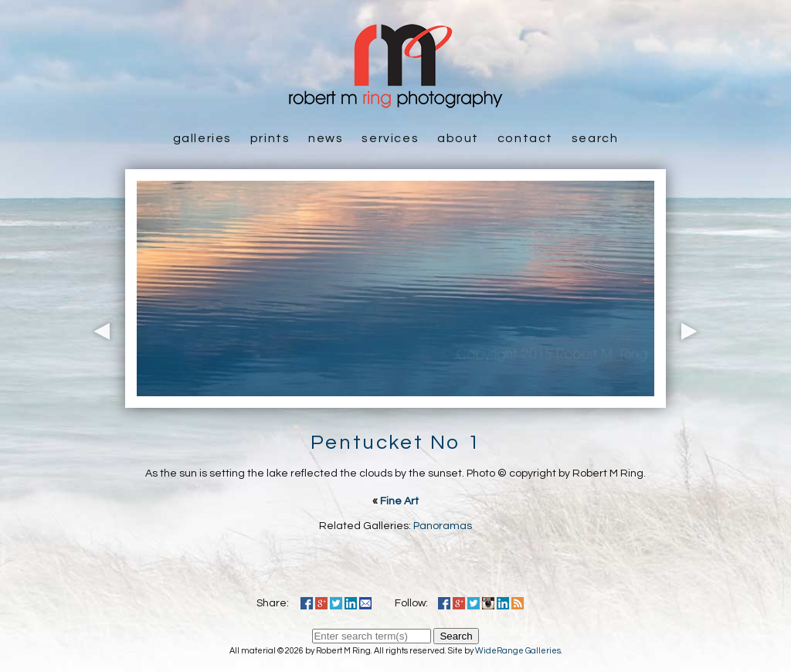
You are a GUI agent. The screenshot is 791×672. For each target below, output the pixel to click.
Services (390, 138)
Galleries (202, 138)
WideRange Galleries (518, 651)
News (326, 138)
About (458, 138)
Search (595, 138)
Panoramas (443, 526)
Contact (525, 138)
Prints (270, 138)
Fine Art (399, 501)
